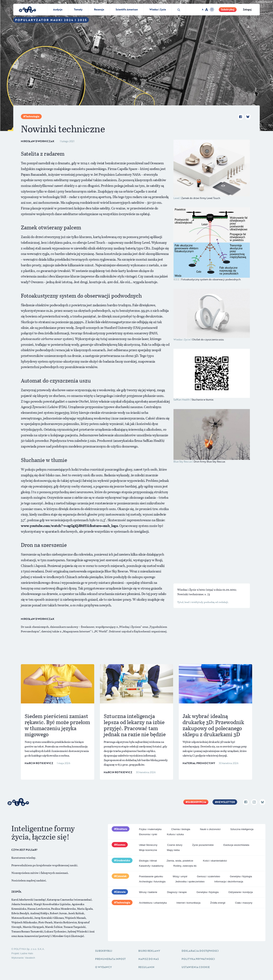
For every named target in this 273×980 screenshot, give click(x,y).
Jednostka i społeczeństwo (190, 882)
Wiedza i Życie (158, 9)
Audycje (58, 9)
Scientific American (127, 9)
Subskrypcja (197, 802)
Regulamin (146, 967)
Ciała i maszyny (244, 903)
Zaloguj (247, 9)
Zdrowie (121, 892)
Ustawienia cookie (196, 967)
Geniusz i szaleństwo (209, 876)
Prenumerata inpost (110, 959)
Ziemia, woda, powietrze (180, 861)
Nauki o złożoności (210, 829)
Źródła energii (218, 903)
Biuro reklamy (149, 951)
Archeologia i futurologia (152, 882)
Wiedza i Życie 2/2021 (191, 590)
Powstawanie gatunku (151, 876)
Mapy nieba (173, 850)
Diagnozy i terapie (177, 892)
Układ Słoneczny (148, 845)
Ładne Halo (27, 953)
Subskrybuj (228, 9)
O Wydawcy (103, 967)
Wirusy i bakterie (148, 892)
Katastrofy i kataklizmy (151, 866)
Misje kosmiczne (148, 850)
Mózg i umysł (180, 876)
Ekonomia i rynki (148, 834)
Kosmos (121, 845)
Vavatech (30, 958)
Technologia (32, 116)
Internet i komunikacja (188, 903)
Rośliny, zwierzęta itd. (185, 866)
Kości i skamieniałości (215, 861)
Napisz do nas (149, 959)
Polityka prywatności (198, 959)
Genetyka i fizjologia (241, 876)
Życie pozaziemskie (203, 845)
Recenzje (99, 9)
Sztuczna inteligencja (242, 829)
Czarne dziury (175, 845)
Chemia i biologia (181, 829)
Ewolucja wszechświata (236, 845)
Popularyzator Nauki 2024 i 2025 (51, 20)
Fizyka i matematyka (150, 829)
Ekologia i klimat (148, 861)
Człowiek (121, 876)
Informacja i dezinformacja (229, 882)
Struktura (122, 829)
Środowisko (123, 860)
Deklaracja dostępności (200, 951)
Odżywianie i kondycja (241, 892)
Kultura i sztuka (175, 834)
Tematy (78, 9)
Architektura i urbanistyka (153, 903)
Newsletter (226, 802)
